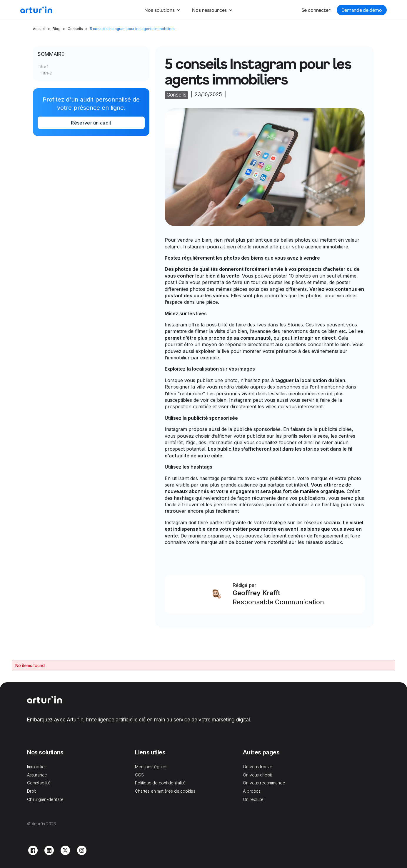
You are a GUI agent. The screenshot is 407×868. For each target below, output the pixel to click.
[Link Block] (265, 594)
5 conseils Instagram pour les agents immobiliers (132, 29)
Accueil (39, 29)
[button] (162, 10)
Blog (57, 29)
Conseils (75, 29)
